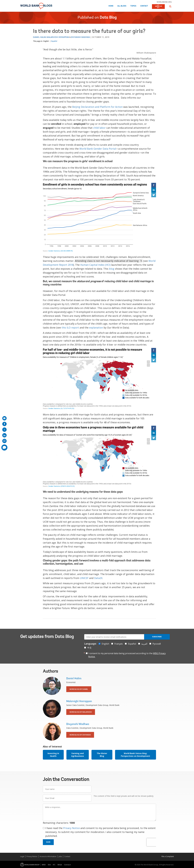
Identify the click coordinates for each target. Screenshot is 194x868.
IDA (49, 865)
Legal (22, 856)
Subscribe (157, 637)
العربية (144, 644)
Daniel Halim (39, 37)
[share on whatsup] (4, 441)
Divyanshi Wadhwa (80, 37)
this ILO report (70, 328)
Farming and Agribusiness (78, 755)
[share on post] (4, 430)
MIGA (60, 865)
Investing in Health (53, 755)
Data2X (98, 578)
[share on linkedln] (4, 435)
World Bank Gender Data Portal (98, 149)
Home (111, 6)
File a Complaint (168, 856)
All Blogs (122, 6)
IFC (54, 865)
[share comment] (4, 448)
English (46, 41)
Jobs (60, 856)
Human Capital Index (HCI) (95, 265)
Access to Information (48, 856)
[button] (170, 6)
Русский (157, 644)
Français (119, 644)
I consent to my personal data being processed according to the (127, 655)
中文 (89, 648)
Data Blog (108, 18)
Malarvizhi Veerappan (58, 37)
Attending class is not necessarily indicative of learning (109, 261)
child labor (99, 128)
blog (112, 269)
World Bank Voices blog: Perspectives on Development (135, 755)
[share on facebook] (4, 424)
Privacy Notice (71, 828)
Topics (133, 6)
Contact (144, 6)
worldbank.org (164, 2)
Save (48, 842)
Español (54, 41)
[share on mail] (4, 418)
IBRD (44, 865)
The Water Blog (102, 755)
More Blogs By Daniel (79, 689)
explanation (96, 328)
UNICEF (84, 578)
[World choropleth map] (99, 379)
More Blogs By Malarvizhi (81, 712)
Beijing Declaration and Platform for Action (97, 107)
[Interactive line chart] (99, 218)
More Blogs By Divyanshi (80, 735)
